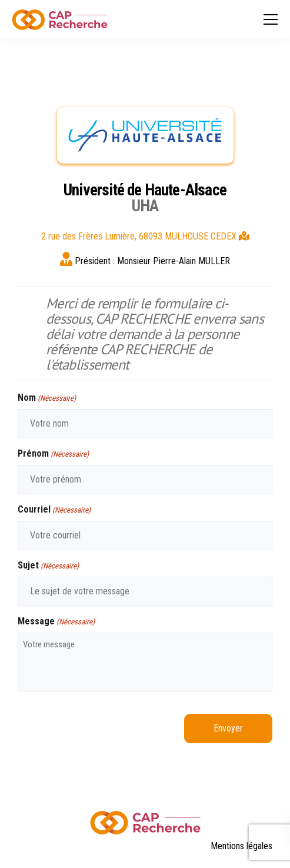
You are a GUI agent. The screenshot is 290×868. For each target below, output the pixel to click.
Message (56, 622)
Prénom (53, 454)
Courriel (54, 510)
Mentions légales (241, 846)
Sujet (48, 566)
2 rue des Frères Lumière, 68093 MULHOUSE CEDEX (145, 236)
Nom (47, 398)
